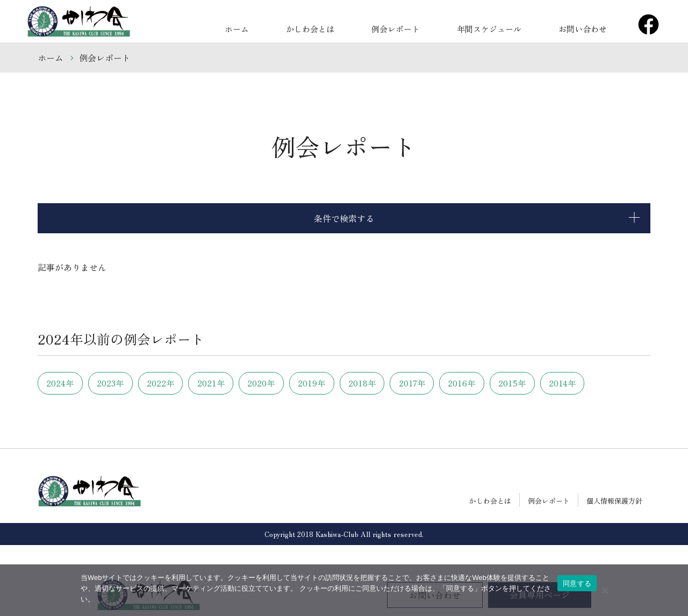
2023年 (128, 383)
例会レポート (425, 26)
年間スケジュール (507, 26)
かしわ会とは (352, 26)
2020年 (313, 383)
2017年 (499, 383)
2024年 (66, 383)
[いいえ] (605, 590)
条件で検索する (344, 218)
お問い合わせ (589, 26)
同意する (577, 583)
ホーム (292, 26)
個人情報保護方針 (614, 529)
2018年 (438, 383)
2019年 (376, 383)
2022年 (189, 383)
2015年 (66, 411)
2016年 (561, 383)
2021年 (251, 383)
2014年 (127, 411)
